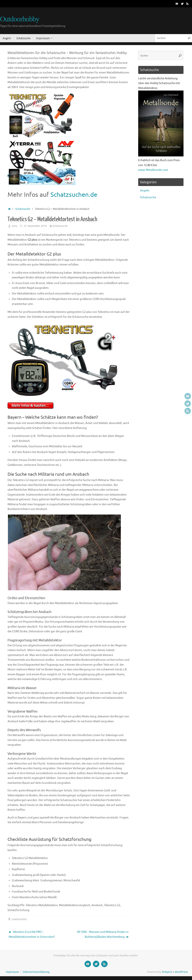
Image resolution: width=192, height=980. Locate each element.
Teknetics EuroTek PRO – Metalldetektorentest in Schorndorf (32, 934)
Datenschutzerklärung (36, 972)
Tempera (167, 972)
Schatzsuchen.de (74, 195)
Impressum (12, 972)
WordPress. (182, 972)
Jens (14, 226)
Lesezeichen (19, 919)
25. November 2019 (35, 226)
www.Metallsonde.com (153, 170)
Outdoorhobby (20, 19)
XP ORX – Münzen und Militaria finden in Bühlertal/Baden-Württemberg (103, 934)
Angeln (145, 191)
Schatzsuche (23, 209)
